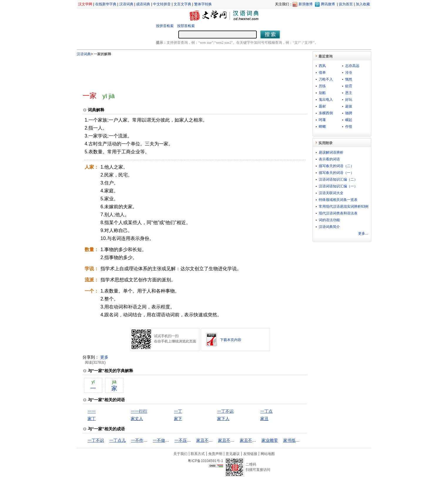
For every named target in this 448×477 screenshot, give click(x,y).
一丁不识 (225, 411)
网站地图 (268, 454)
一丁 (178, 411)
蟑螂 (322, 127)
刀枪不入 (326, 79)
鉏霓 (349, 86)
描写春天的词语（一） (336, 173)
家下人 (223, 419)
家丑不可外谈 (230, 440)
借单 (322, 73)
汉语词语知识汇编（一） (338, 186)
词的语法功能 (329, 220)
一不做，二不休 (167, 440)
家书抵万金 (293, 440)
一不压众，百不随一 (193, 440)
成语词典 (143, 4)
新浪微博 (306, 4)
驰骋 (349, 113)
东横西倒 (326, 113)
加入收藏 (363, 4)
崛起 (349, 120)
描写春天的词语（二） (336, 166)
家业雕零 (270, 440)
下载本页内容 (231, 340)
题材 (322, 106)
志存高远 (352, 66)
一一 (92, 411)
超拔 (349, 106)
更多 (104, 357)
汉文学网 (85, 4)
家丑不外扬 (250, 440)
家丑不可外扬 (209, 440)
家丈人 (137, 419)
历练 (322, 86)
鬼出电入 (326, 100)
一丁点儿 (118, 440)
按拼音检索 (165, 26)
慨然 (349, 79)
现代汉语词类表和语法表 (338, 213)
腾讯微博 (328, 4)
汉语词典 (126, 4)
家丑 (264, 419)
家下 (178, 419)
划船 (322, 93)
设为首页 (346, 4)
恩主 (349, 93)
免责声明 (215, 454)
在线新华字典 (106, 4)
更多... (363, 234)
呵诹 (322, 120)
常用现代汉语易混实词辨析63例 (344, 206)
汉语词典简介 (329, 227)
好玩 (349, 100)
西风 (322, 66)
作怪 (349, 127)
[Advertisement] (185, 71)
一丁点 (266, 411)
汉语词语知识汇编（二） (338, 179)
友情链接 (250, 454)
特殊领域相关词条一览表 (338, 200)
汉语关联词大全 (331, 193)
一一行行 (139, 411)
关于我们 (180, 454)
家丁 (92, 419)
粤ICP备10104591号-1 (205, 461)
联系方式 (198, 454)
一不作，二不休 (145, 440)
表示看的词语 (329, 159)
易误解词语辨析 (331, 152)
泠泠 (349, 73)
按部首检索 (186, 26)
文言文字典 (182, 4)
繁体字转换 (203, 4)
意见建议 (233, 454)
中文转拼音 (162, 4)
